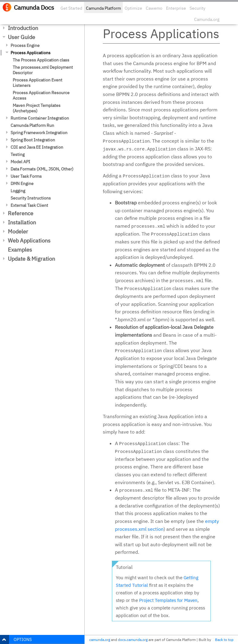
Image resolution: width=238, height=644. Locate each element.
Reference (21, 213)
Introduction (23, 28)
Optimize (133, 8)
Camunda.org (207, 19)
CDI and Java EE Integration (37, 147)
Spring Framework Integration (39, 133)
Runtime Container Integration (40, 118)
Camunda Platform (103, 8)
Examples (20, 250)
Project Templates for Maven (168, 600)
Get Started (71, 8)
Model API (20, 162)
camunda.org (100, 640)
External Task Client (29, 205)
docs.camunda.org (133, 640)
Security (197, 8)
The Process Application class (41, 60)
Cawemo (154, 8)
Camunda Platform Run (32, 125)
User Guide (21, 37)
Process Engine (25, 45)
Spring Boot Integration (33, 140)
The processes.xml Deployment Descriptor (43, 70)
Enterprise (176, 8)
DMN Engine (22, 183)
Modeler (18, 231)
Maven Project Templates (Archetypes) (37, 108)
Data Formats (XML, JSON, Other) (42, 169)
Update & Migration (31, 259)
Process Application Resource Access (41, 95)
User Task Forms (26, 176)
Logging (18, 191)
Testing (18, 154)
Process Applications (31, 53)
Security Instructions (31, 198)
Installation (22, 222)
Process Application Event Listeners (37, 83)
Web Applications (29, 241)
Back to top (224, 640)
